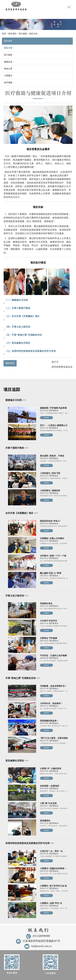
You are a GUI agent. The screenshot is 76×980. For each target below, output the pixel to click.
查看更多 (46, 418)
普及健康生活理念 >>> (17, 761)
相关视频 (8, 82)
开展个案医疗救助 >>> (17, 448)
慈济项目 (12, 34)
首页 (4, 34)
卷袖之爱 (8, 69)
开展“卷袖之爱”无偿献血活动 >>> (23, 678)
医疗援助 (23, 34)
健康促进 (8, 62)
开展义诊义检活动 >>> (17, 596)
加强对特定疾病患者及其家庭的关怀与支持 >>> (30, 843)
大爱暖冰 (8, 76)
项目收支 (10, 363)
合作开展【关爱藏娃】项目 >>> (22, 513)
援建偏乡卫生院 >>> (16, 400)
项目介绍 (33, 34)
